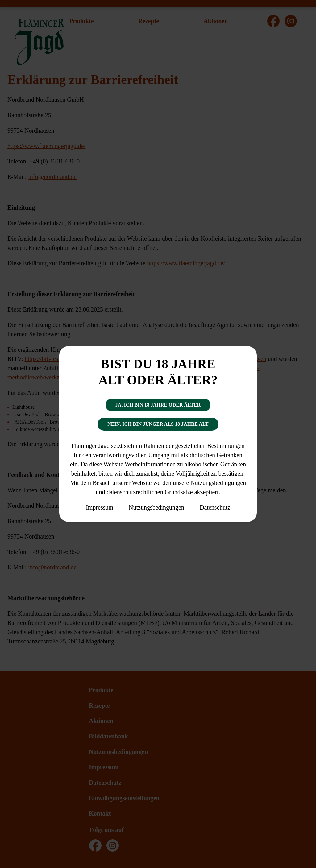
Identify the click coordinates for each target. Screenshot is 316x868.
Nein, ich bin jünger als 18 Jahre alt (158, 424)
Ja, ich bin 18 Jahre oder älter (158, 405)
